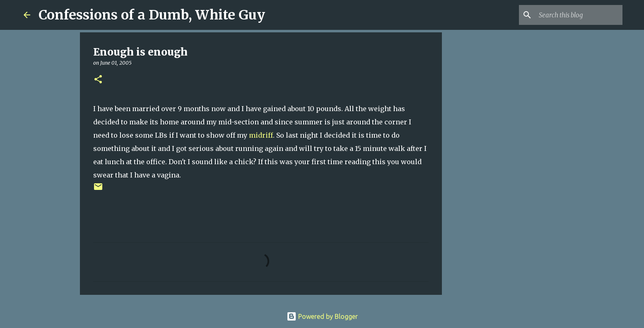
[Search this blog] (579, 15)
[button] (98, 80)
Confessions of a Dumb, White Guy (152, 15)
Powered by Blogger (322, 316)
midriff (261, 135)
